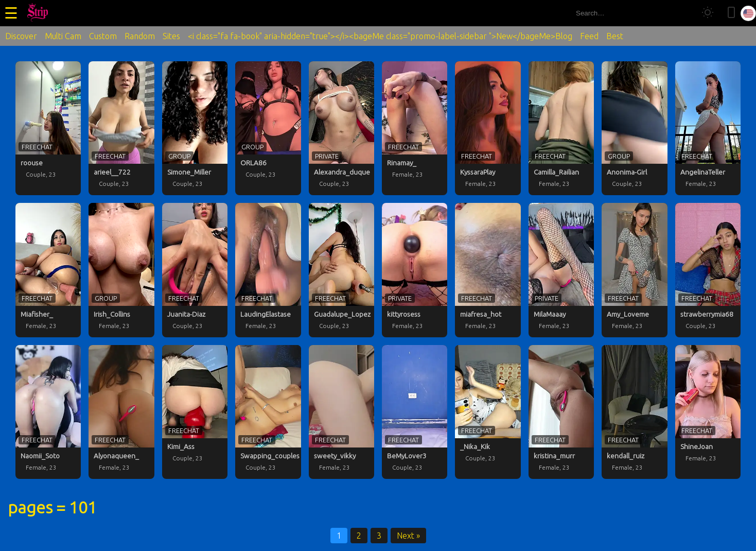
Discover (21, 36)
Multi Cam (63, 36)
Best (615, 36)
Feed (589, 36)
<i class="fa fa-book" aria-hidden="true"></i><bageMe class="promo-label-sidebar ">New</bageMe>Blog (380, 36)
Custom (103, 36)
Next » (408, 536)
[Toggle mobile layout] (731, 13)
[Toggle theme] (708, 13)
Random (140, 36)
